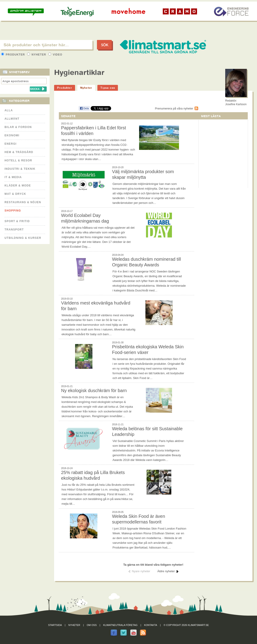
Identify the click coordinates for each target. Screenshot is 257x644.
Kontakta (151, 625)
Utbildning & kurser (23, 238)
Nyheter (37, 55)
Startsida (55, 625)
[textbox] (46, 45)
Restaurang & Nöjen (23, 202)
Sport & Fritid (17, 221)
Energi (10, 144)
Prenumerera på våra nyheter (174, 108)
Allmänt (12, 119)
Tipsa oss (108, 88)
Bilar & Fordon (18, 127)
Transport (14, 230)
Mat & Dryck (15, 194)
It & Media (13, 177)
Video (55, 55)
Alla (9, 110)
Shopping (13, 211)
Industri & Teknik (20, 169)
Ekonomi (12, 135)
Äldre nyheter (166, 571)
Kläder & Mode (18, 186)
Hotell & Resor (18, 160)
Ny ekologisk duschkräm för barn (94, 391)
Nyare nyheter (141, 571)
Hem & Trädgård (19, 152)
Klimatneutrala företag (120, 625)
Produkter (14, 55)
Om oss (92, 625)
